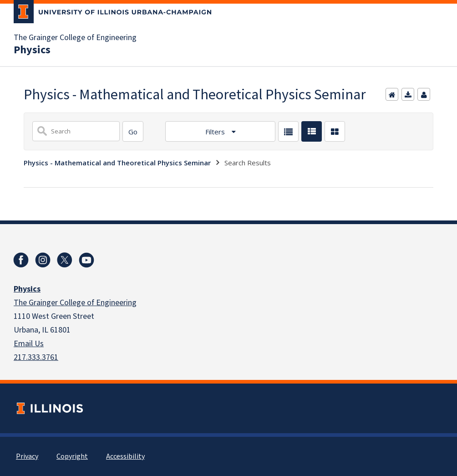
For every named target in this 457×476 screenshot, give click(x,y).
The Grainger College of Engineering (75, 38)
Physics (32, 50)
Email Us (29, 344)
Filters (216, 132)
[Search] (133, 131)
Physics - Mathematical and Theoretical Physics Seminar (117, 163)
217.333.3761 (36, 357)
